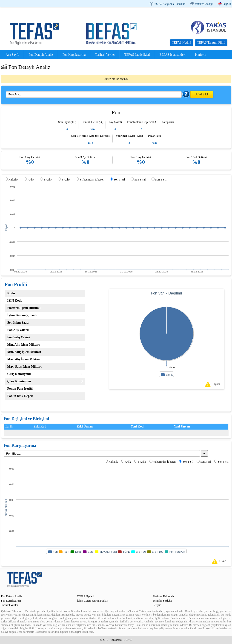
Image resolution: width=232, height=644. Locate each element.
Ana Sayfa (13, 55)
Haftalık (13, 179)
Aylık (31, 179)
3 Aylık (48, 179)
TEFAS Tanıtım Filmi (211, 43)
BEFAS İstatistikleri (173, 55)
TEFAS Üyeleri (86, 596)
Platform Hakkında (163, 596)
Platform (201, 55)
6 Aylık (66, 179)
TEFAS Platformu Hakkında (170, 4)
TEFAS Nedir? (182, 43)
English (227, 4)
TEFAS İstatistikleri (137, 55)
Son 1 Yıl (119, 179)
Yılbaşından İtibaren (92, 179)
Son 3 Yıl (140, 179)
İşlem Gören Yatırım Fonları (93, 601)
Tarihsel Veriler (105, 55)
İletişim (157, 605)
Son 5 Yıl (161, 179)
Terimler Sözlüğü (204, 4)
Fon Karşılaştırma (74, 55)
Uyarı (216, 384)
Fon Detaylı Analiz (41, 55)
